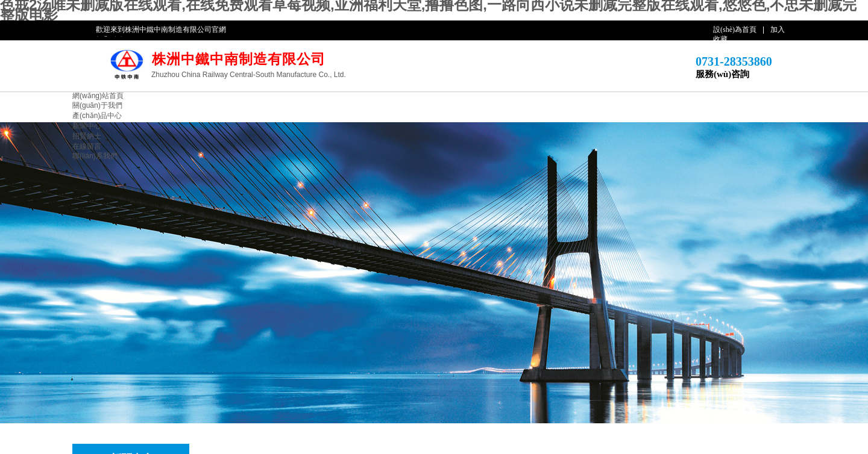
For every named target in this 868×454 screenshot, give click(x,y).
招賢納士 (87, 136)
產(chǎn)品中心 (97, 116)
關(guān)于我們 (97, 105)
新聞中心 (87, 126)
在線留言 (87, 146)
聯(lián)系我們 (95, 156)
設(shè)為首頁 (735, 30)
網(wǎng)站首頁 (98, 96)
